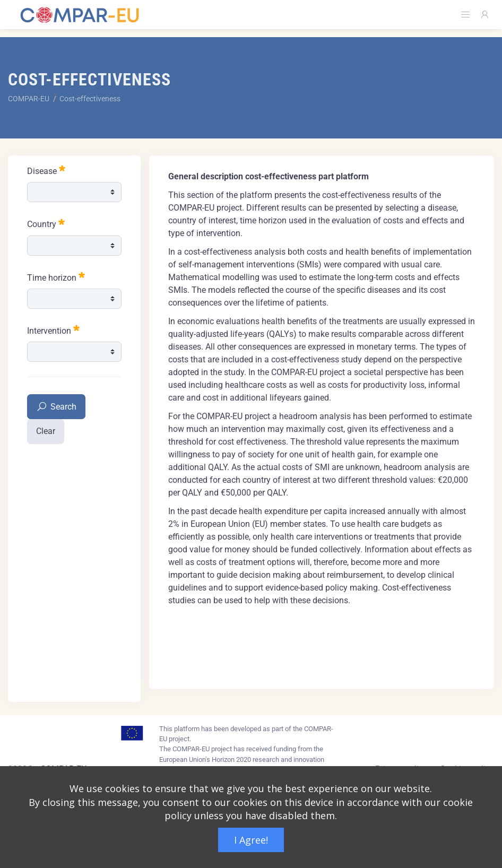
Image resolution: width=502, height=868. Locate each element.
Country (46, 223)
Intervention (53, 330)
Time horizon (56, 277)
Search (56, 407)
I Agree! (251, 840)
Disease (46, 170)
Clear (46, 431)
